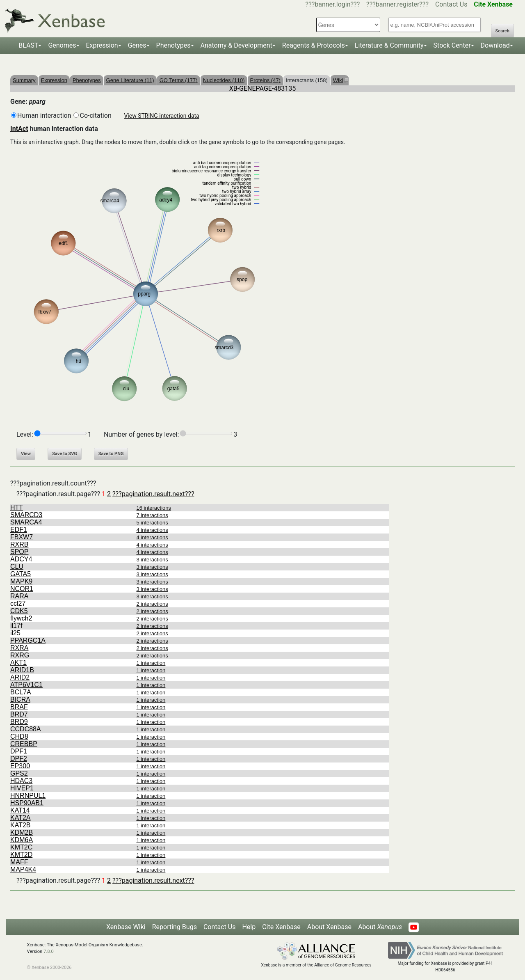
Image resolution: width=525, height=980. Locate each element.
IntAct (19, 129)
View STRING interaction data (161, 116)
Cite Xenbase (281, 927)
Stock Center (452, 45)
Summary (24, 80)
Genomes (62, 45)
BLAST (28, 45)
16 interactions (154, 508)
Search (502, 31)
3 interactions (152, 560)
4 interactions (152, 530)
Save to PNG (111, 454)
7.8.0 (49, 951)
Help (249, 927)
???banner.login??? (333, 4)
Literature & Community (389, 45)
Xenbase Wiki (126, 927)
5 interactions (152, 523)
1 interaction (151, 663)
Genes (137, 45)
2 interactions (152, 604)
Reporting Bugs (175, 927)
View (26, 454)
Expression (102, 45)
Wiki (340, 80)
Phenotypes (173, 45)
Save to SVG (65, 454)
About (380, 927)
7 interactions (152, 515)
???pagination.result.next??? (153, 494)
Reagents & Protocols (314, 45)
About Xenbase (329, 927)
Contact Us (451, 4)
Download (495, 45)
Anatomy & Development (236, 45)
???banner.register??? (397, 4)
